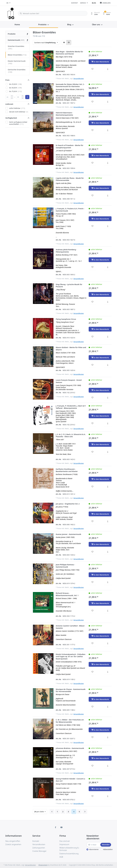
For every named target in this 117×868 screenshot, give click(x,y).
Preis (7, 80)
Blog (94, 3)
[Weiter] (85, 812)
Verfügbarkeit (11, 118)
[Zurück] (52, 812)
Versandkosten (79, 78)
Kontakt (74, 3)
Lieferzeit (9, 104)
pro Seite (39, 812)
